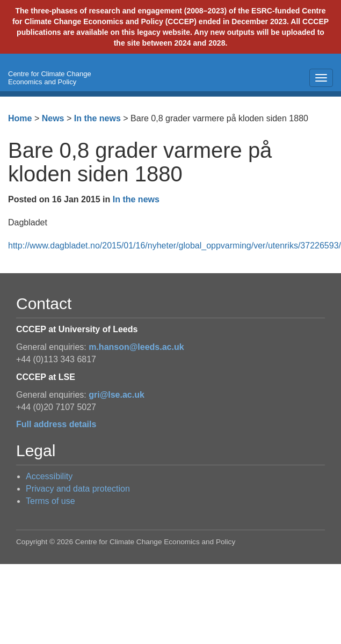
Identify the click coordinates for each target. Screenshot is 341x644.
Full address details (56, 424)
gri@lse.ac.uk (117, 395)
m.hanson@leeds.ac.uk (136, 347)
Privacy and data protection (78, 489)
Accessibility (49, 476)
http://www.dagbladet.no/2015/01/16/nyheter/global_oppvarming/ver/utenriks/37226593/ (175, 246)
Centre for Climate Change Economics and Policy (50, 78)
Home (20, 118)
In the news (97, 118)
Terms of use (50, 501)
